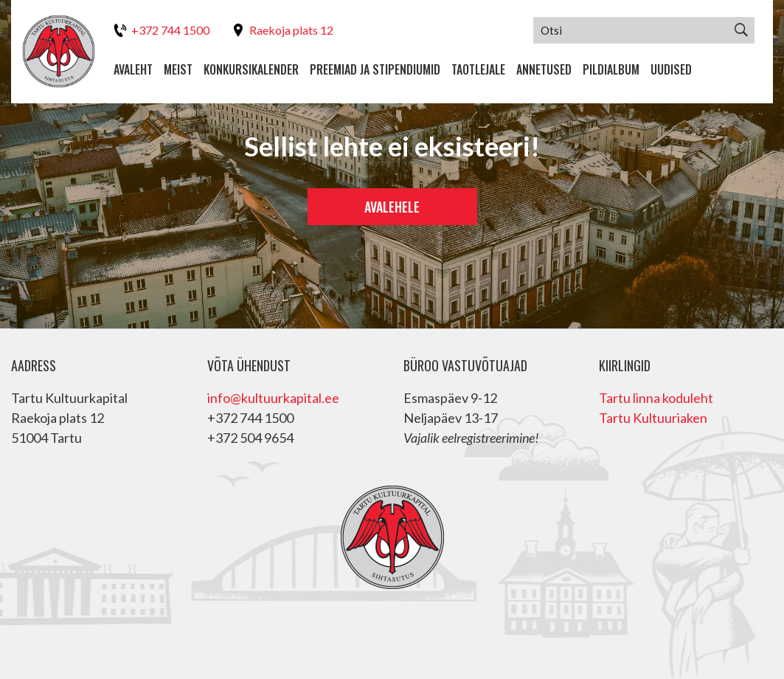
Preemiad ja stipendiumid (375, 69)
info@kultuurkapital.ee (273, 398)
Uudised (671, 69)
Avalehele (392, 207)
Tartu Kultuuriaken (653, 418)
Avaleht (133, 69)
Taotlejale (478, 69)
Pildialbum (611, 69)
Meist (178, 69)
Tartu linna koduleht (656, 398)
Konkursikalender (251, 69)
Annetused (544, 69)
